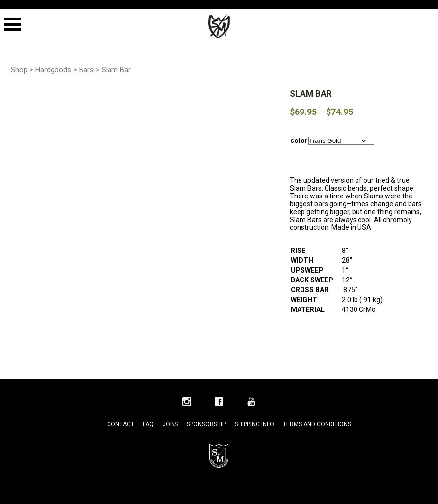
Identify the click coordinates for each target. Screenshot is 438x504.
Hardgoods (53, 70)
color (299, 140)
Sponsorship (206, 424)
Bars (86, 70)
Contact (121, 424)
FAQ (148, 424)
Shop (19, 70)
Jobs (170, 424)
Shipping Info (254, 424)
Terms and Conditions (317, 424)
